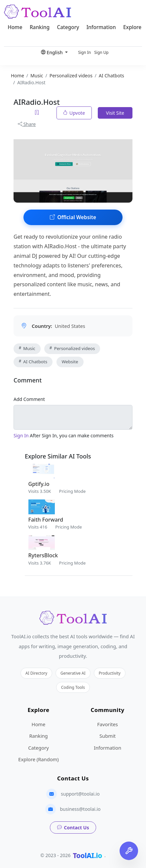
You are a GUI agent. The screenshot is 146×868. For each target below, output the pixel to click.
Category (68, 27)
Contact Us (73, 828)
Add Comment (29, 399)
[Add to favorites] (37, 113)
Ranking (40, 27)
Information (101, 27)
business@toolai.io (80, 809)
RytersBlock (43, 555)
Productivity (110, 673)
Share (27, 124)
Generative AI (73, 673)
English (53, 52)
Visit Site (115, 113)
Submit (108, 736)
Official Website (73, 217)
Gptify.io (39, 484)
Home (15, 27)
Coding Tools (73, 687)
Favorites (108, 724)
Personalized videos (72, 348)
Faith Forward (46, 520)
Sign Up (101, 52)
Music (27, 348)
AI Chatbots (33, 362)
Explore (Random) (38, 759)
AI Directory (36, 673)
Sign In (84, 52)
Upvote (74, 113)
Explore (132, 27)
